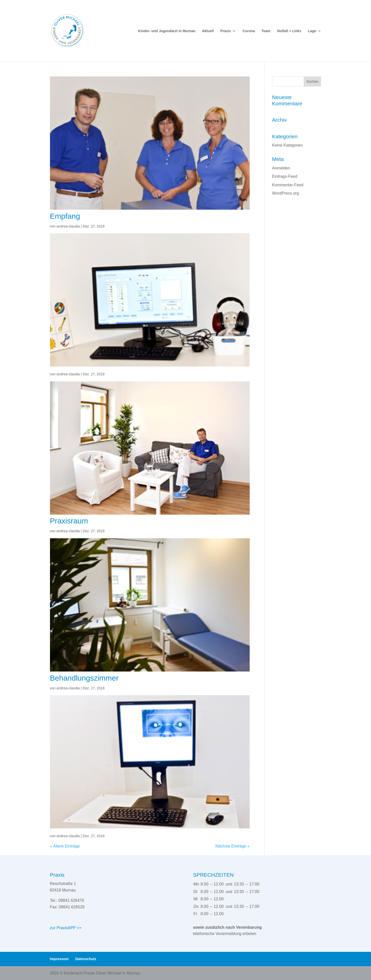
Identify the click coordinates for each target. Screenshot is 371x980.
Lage (312, 31)
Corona (249, 31)
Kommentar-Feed (288, 185)
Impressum (59, 959)
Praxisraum (69, 521)
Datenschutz (86, 959)
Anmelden (281, 168)
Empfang (65, 216)
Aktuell (208, 31)
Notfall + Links (289, 31)
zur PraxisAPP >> (66, 928)
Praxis (226, 31)
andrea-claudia (68, 226)
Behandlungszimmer (84, 678)
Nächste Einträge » (233, 846)
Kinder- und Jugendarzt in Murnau (167, 31)
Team (266, 31)
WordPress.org (285, 193)
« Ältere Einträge (65, 846)
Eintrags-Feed (285, 176)
